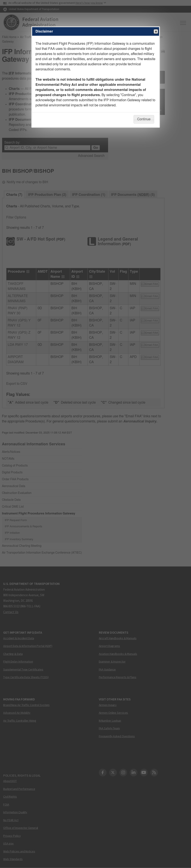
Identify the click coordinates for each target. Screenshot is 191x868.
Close (156, 32)
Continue (144, 119)
